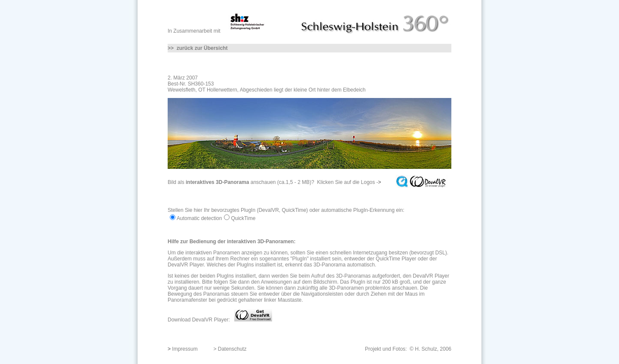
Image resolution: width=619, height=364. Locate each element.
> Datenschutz (230, 349)
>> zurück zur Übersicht (198, 48)
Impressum (185, 349)
